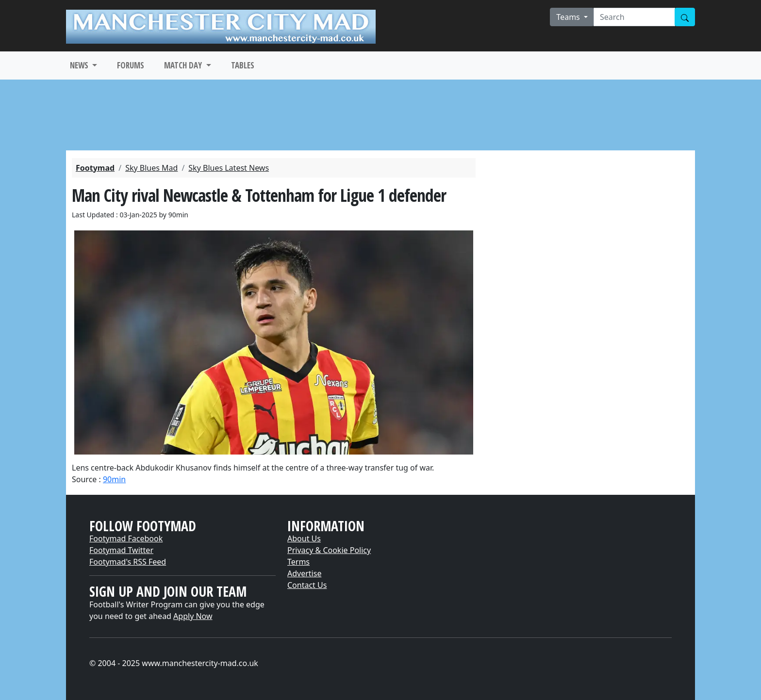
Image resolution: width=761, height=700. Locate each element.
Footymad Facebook (126, 538)
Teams (569, 17)
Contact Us (307, 585)
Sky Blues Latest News (229, 168)
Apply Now (193, 616)
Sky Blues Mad (151, 168)
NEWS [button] (80, 65)
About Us (304, 538)
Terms (298, 562)
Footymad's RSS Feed (128, 562)
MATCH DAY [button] (184, 65)
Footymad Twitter (121, 550)
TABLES (243, 65)
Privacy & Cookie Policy (329, 550)
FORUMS (131, 65)
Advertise (304, 573)
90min (114, 479)
